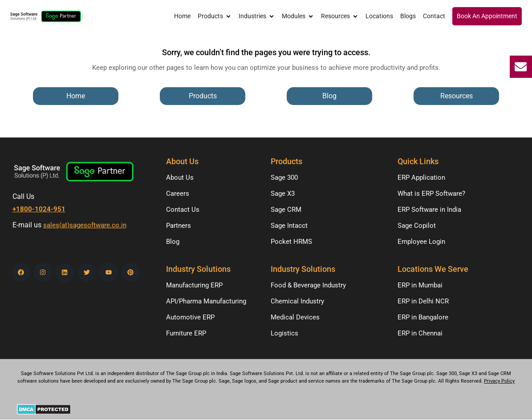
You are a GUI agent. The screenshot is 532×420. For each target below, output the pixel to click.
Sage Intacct (289, 226)
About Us (180, 178)
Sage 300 (284, 178)
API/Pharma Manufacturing (206, 301)
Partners (179, 226)
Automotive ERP (190, 317)
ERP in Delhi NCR (423, 301)
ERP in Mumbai (420, 285)
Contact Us (183, 210)
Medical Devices (295, 317)
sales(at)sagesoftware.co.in (85, 225)
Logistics (284, 333)
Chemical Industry (297, 301)
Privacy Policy (499, 381)
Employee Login (421, 242)
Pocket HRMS (291, 242)
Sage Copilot (417, 226)
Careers (178, 194)
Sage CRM (286, 210)
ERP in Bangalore (423, 317)
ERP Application (421, 178)
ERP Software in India (429, 210)
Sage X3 (283, 194)
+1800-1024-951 (39, 209)
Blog (173, 242)
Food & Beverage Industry (308, 285)
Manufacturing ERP (194, 285)
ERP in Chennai (420, 333)
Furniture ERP (186, 333)
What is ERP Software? (431, 194)
